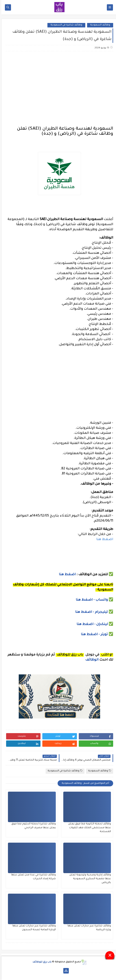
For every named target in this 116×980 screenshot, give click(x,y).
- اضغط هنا (84, 600)
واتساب (101, 600)
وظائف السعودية (99, 25)
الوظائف (90, 660)
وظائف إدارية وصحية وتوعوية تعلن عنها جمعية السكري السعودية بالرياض (89, 879)
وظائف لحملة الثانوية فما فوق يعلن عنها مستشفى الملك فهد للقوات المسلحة (88, 828)
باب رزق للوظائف (41, 962)
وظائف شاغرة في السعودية (65, 25)
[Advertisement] (58, 87)
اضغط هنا (103, 539)
